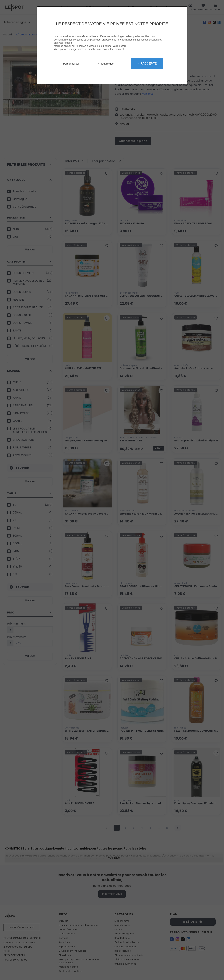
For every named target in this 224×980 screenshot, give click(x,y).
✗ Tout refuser (106, 64)
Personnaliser (71, 64)
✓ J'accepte (147, 63)
